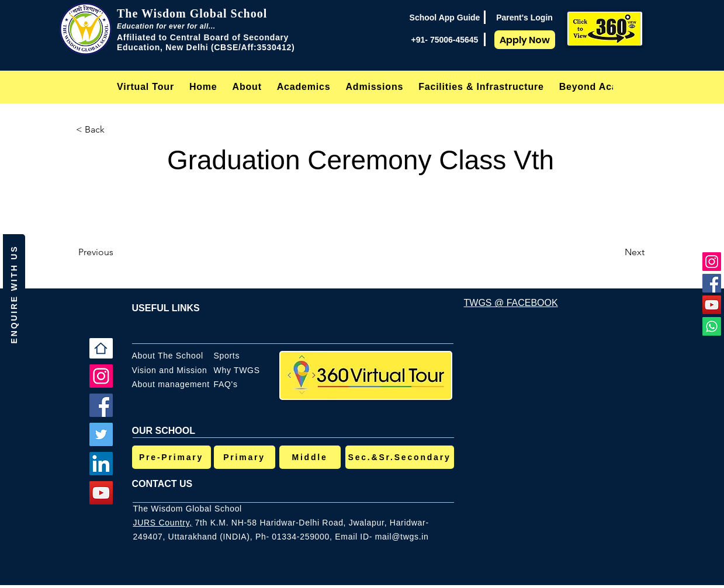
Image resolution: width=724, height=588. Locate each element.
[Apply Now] (525, 40)
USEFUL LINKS (166, 308)
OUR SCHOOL (164, 431)
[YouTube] (712, 305)
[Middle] (310, 457)
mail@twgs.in (402, 537)
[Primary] (245, 457)
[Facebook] (712, 283)
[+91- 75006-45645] (445, 40)
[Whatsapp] (712, 326)
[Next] (615, 252)
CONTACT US (162, 484)
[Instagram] (712, 262)
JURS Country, (163, 523)
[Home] (101, 348)
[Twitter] (101, 434)
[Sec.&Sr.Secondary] (400, 457)
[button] (247, 87)
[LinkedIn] (101, 464)
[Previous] (117, 252)
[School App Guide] (445, 18)
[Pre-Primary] (172, 457)
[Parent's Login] (524, 18)
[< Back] (115, 130)
